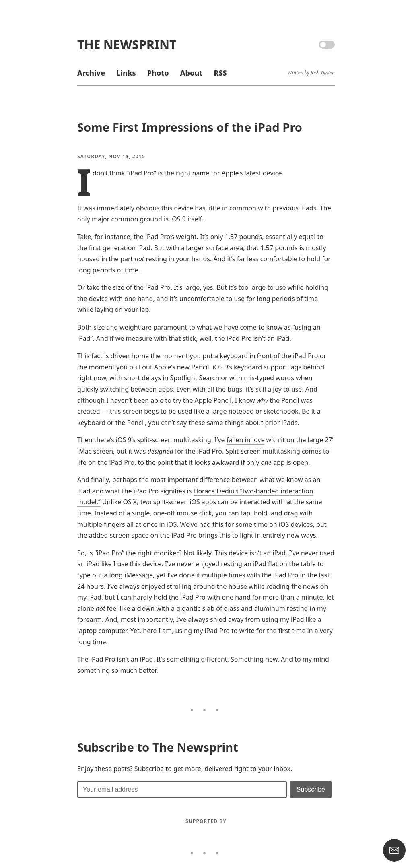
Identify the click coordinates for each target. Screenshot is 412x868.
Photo (158, 73)
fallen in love (246, 440)
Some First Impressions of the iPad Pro (190, 127)
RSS (220, 73)
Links (126, 73)
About (191, 73)
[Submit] (311, 790)
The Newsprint (127, 44)
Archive (91, 73)
